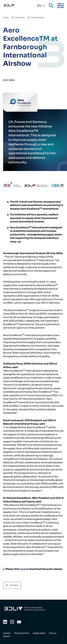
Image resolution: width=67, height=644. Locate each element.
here (23, 569)
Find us (53, 633)
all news (14, 585)
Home (6, 17)
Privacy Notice (22, 633)
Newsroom (20, 17)
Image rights (39, 633)
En (39, 6)
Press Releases (38, 17)
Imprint (7, 633)
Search (51, 6)
